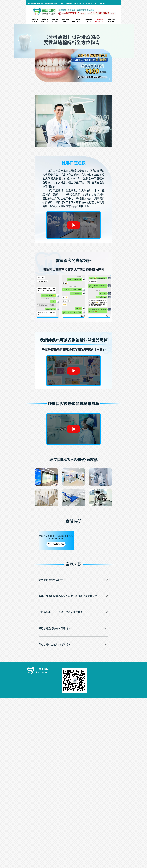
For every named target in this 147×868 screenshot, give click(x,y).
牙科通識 (84, 86)
